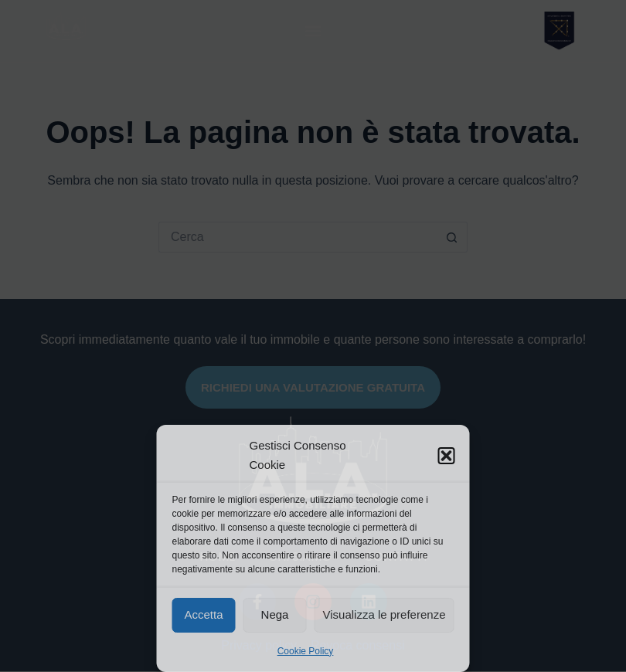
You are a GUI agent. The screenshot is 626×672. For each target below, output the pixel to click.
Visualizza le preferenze (384, 614)
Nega (275, 614)
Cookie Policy (306, 651)
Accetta (203, 614)
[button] (447, 456)
